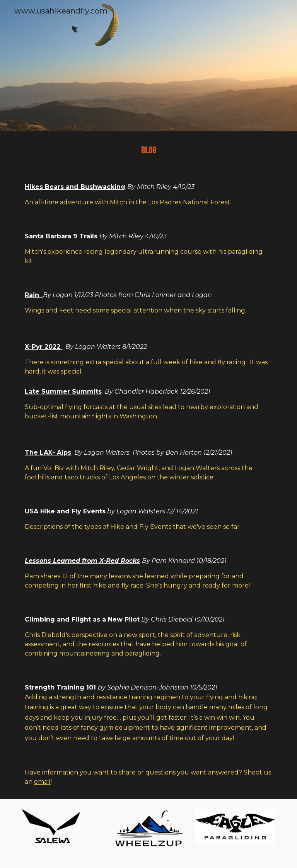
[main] (148, 151)
